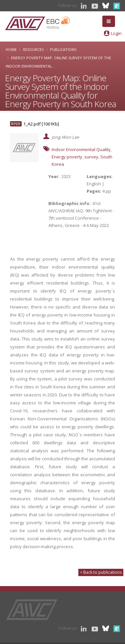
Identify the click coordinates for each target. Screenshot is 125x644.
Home (11, 49)
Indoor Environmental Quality (81, 149)
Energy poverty (67, 157)
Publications (63, 49)
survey (91, 157)
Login (116, 33)
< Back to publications (101, 572)
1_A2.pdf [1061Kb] (41, 124)
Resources (33, 49)
